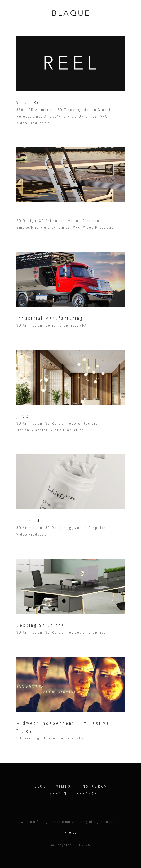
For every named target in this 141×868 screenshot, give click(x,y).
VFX (104, 116)
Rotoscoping (29, 116)
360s (21, 110)
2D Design (26, 221)
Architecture (86, 423)
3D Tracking (69, 110)
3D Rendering (58, 423)
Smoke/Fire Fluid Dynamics (71, 116)
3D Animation (42, 110)
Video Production (33, 123)
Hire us (70, 832)
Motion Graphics (99, 110)
